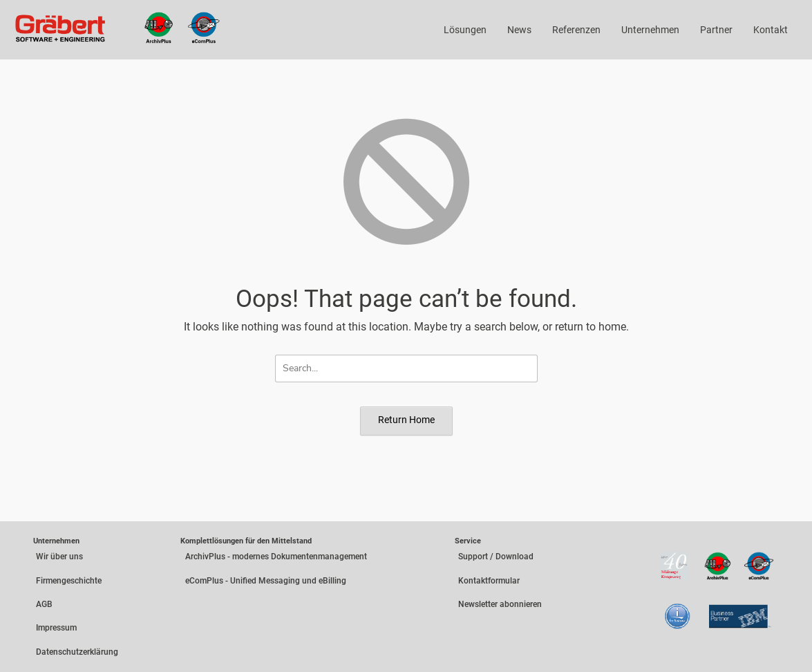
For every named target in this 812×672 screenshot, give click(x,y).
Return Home (406, 420)
